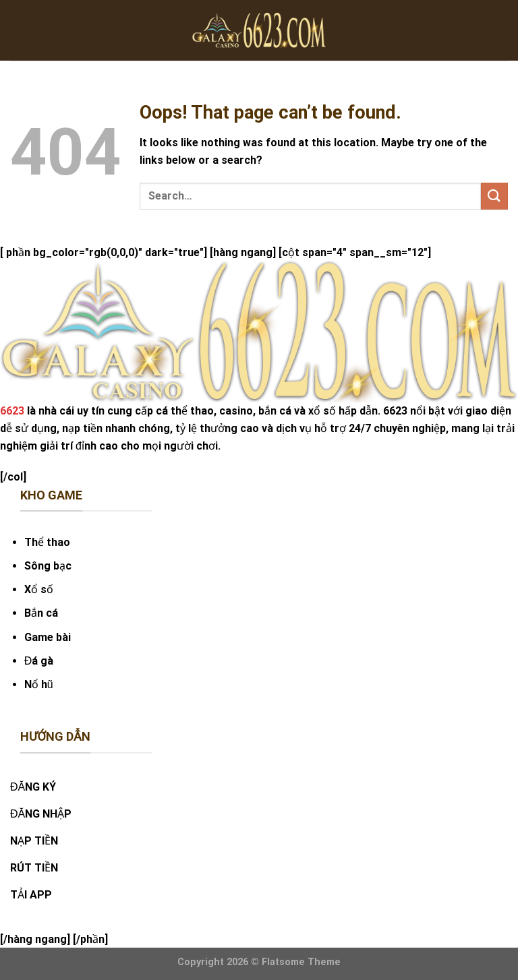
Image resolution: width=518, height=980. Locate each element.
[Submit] (494, 196)
